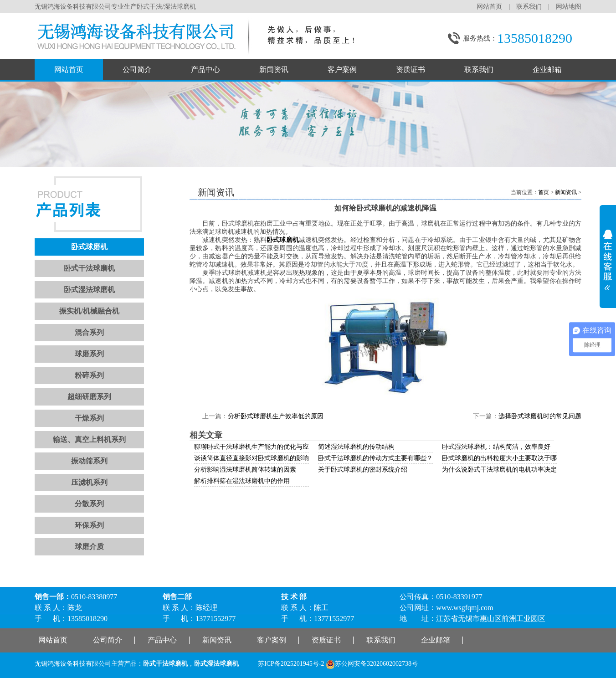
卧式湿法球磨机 (89, 290)
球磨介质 (89, 547)
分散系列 (89, 504)
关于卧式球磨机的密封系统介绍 (363, 470)
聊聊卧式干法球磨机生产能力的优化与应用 (255, 447)
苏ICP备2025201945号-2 (291, 664)
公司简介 (137, 69)
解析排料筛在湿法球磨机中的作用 (242, 481)
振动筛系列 (89, 461)
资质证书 (411, 69)
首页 (544, 192)
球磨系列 (89, 354)
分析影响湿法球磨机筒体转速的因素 (245, 470)
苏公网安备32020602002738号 (372, 664)
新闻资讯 (274, 69)
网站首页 (489, 7)
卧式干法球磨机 (89, 268)
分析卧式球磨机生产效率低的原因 (276, 416)
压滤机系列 (89, 482)
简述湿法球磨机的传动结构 (356, 447)
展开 (608, 257)
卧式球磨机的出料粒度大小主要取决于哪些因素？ (512, 458)
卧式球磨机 (89, 247)
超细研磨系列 (89, 397)
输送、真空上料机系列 (89, 439)
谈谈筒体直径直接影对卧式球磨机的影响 (252, 458)
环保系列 (89, 525)
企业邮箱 (547, 69)
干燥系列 (89, 418)
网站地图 (569, 7)
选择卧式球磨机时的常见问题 (540, 416)
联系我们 (529, 7)
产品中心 (205, 69)
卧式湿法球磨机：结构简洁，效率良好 (496, 447)
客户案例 (342, 69)
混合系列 (89, 332)
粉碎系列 (89, 375)
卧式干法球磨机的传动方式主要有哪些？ (375, 458)
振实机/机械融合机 (89, 311)
